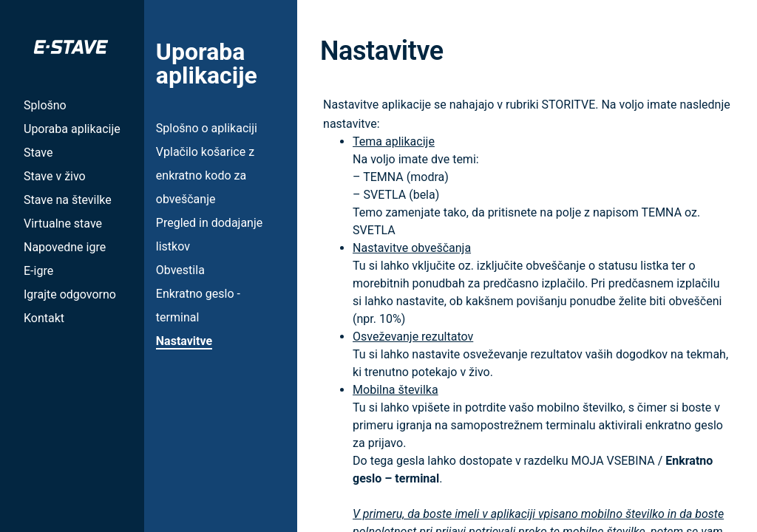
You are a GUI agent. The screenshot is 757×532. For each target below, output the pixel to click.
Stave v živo (55, 176)
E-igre (38, 271)
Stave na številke (68, 200)
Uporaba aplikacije (72, 129)
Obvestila (180, 270)
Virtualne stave (63, 224)
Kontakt (44, 318)
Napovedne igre (65, 247)
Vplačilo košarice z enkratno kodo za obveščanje (205, 175)
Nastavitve (184, 341)
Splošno (45, 105)
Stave (38, 153)
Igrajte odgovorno (70, 294)
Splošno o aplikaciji (207, 128)
